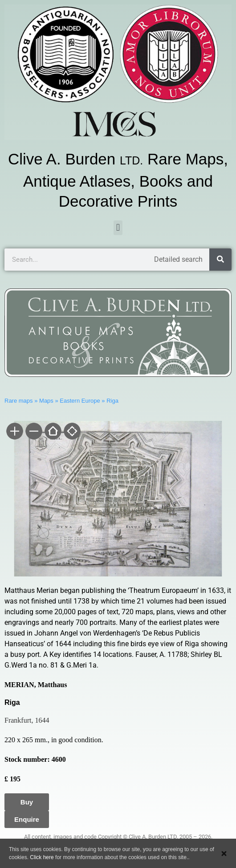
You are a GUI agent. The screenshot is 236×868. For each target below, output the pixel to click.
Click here (42, 857)
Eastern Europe (80, 401)
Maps (46, 401)
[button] (118, 228)
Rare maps (19, 401)
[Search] (220, 260)
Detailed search (178, 259)
